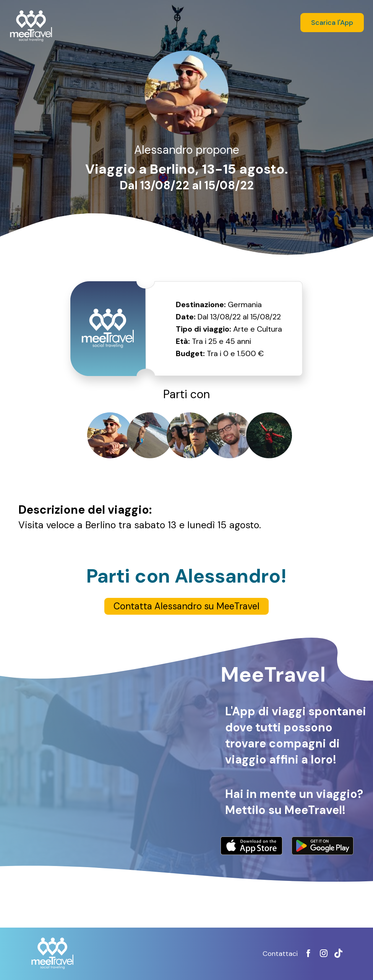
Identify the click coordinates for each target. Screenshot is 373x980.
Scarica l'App (332, 23)
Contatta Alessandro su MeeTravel (186, 606)
